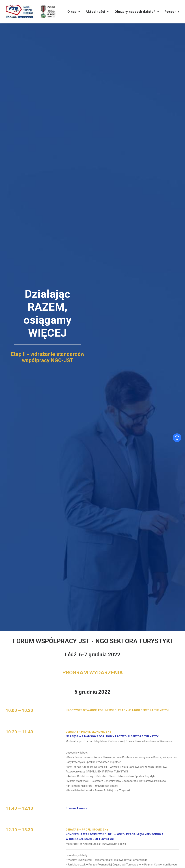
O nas (74, 12)
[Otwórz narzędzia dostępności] (177, 438)
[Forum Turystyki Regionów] (32, 12)
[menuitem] (74, 12)
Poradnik (172, 12)
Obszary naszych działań (137, 12)
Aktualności (97, 12)
